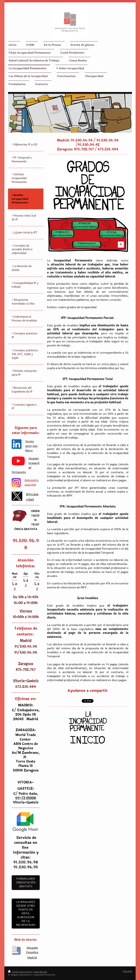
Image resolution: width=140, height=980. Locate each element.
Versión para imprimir (21, 972)
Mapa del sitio (41, 972)
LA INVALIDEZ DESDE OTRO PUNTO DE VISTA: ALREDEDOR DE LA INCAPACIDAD (26, 913)
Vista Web (127, 971)
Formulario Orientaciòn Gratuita (26, 883)
